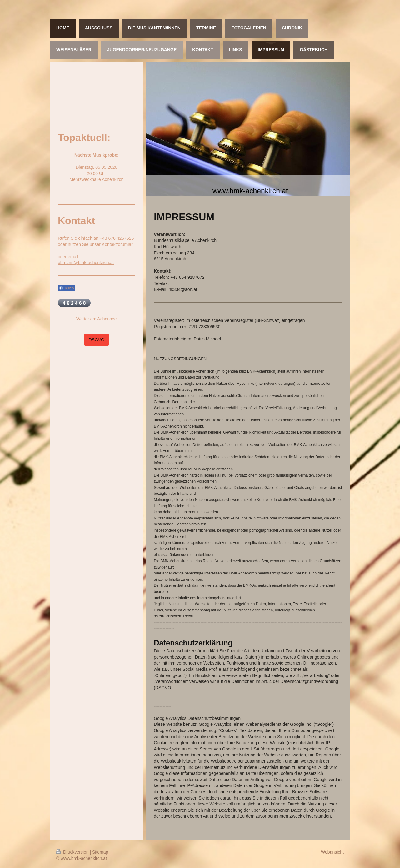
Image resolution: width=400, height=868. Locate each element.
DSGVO (97, 340)
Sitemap (100, 852)
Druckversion (73, 852)
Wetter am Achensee (97, 319)
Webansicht (332, 852)
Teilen (66, 288)
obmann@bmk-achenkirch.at (86, 263)
